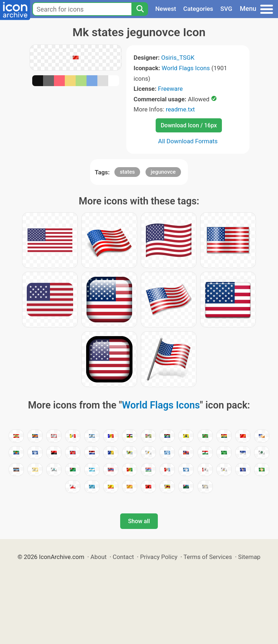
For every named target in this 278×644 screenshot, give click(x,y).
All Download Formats (188, 141)
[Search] (140, 9)
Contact (123, 557)
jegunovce (163, 172)
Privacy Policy (159, 557)
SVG (226, 9)
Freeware (170, 89)
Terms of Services (208, 557)
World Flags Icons (186, 68)
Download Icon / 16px (189, 125)
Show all (139, 521)
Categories (198, 9)
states (127, 172)
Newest (166, 9)
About (99, 557)
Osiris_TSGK (178, 58)
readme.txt (180, 109)
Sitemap (249, 557)
